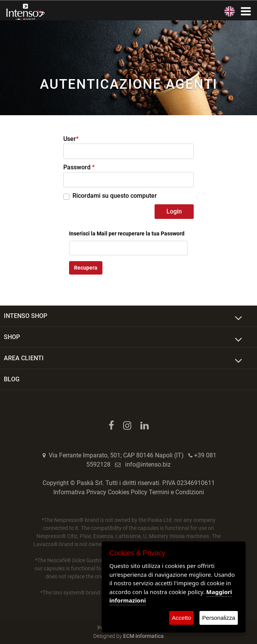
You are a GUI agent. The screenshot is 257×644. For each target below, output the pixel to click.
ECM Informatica (143, 636)
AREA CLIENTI (24, 358)
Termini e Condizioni (176, 492)
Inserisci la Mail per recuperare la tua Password (127, 233)
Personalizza (219, 618)
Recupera (86, 268)
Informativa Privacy (80, 492)
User (71, 139)
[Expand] (238, 318)
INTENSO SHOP (26, 316)
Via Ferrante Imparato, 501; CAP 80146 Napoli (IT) (116, 455)
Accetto (181, 618)
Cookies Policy (128, 492)
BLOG (12, 379)
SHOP (12, 337)
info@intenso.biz (148, 464)
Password (79, 167)
